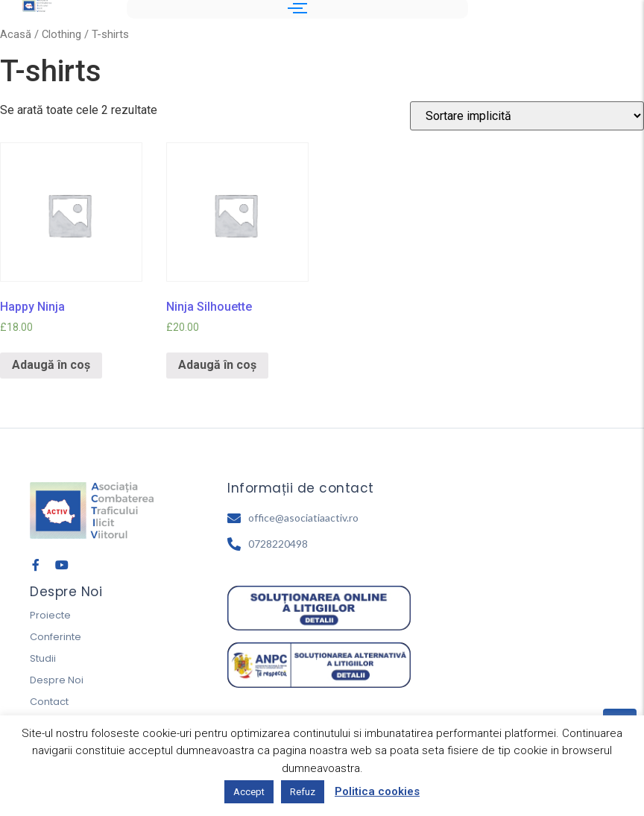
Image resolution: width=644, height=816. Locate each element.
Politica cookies (377, 791)
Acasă (16, 34)
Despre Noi (57, 680)
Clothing (61, 34)
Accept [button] (249, 792)
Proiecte (50, 615)
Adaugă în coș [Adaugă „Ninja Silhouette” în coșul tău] (217, 365)
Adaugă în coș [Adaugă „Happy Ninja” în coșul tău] (51, 365)
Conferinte (56, 637)
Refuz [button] (303, 792)
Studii (43, 658)
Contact (49, 702)
